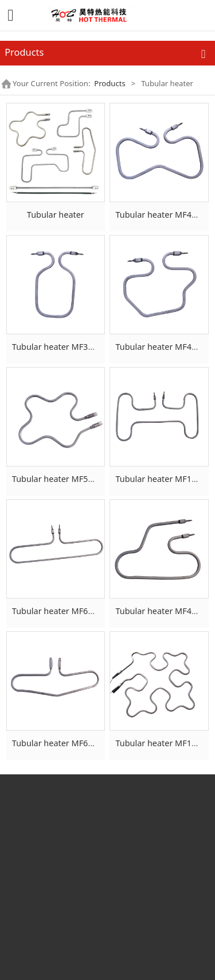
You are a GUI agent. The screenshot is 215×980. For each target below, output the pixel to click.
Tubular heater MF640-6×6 (63, 611)
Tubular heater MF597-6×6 (63, 479)
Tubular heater (56, 215)
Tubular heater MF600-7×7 (63, 743)
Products (110, 83)
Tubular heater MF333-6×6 (63, 347)
